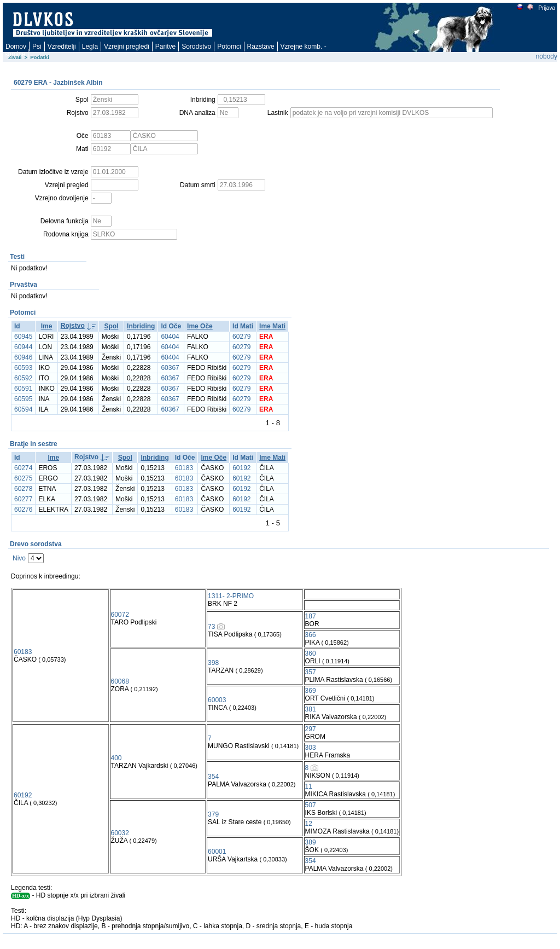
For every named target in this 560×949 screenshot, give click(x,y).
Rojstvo (73, 326)
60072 (120, 615)
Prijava (546, 8)
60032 (120, 833)
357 (311, 672)
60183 (184, 468)
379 (213, 814)
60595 (23, 399)
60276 (23, 510)
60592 (23, 378)
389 (311, 842)
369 (311, 691)
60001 (217, 852)
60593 (23, 368)
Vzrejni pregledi (127, 47)
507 (311, 805)
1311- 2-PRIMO (231, 596)
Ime (47, 326)
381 (311, 709)
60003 (217, 700)
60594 (23, 409)
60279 (241, 337)
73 (211, 627)
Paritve (165, 47)
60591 (23, 389)
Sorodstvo (196, 47)
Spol (111, 326)
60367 (170, 368)
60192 (241, 468)
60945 (23, 337)
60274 (23, 468)
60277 (23, 499)
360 (311, 653)
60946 (23, 357)
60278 (23, 489)
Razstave (261, 47)
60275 (23, 478)
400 (116, 758)
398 (213, 663)
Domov (16, 47)
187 (311, 616)
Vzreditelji (62, 47)
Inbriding (141, 326)
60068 (120, 681)
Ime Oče (200, 326)
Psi (37, 47)
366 (311, 635)
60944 (23, 347)
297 (311, 729)
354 (213, 777)
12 (309, 824)
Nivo (19, 558)
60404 (170, 337)
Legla (90, 47)
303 (311, 748)
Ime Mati (272, 326)
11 (309, 786)
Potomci (229, 47)
